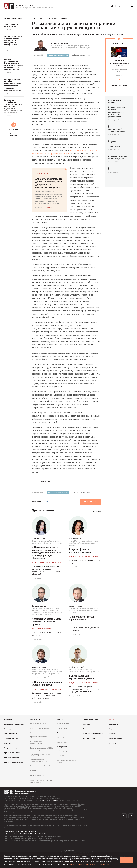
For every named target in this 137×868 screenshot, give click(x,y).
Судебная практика (11, 738)
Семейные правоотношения (40, 728)
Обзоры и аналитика (90, 719)
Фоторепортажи (89, 738)
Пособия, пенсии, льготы (39, 776)
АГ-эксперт (60, 756)
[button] (119, 79)
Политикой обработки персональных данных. (90, 864)
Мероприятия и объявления (93, 734)
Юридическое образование (14, 762)
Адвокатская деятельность (58, 55)
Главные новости (63, 723)
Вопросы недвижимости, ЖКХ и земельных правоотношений (42, 749)
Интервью (87, 724)
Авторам (112, 734)
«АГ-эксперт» (35, 719)
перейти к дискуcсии (119, 85)
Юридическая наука (11, 757)
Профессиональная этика (80, 55)
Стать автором (52, 18)
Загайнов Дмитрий (76, 667)
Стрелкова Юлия (39, 539)
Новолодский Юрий (60, 43)
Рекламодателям (115, 738)
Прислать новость (63, 728)
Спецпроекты (62, 747)
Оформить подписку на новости (14, 133)
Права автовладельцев (38, 723)
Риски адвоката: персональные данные (81, 677)
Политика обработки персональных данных (20, 831)
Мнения (64, 18)
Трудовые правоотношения (40, 755)
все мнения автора (119, 180)
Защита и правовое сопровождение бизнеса (39, 760)
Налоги (33, 771)
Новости (60, 719)
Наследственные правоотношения (36, 742)
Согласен (126, 860)
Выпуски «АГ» (114, 724)
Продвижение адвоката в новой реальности (47, 683)
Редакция (113, 729)
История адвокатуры (12, 748)
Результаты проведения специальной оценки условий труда (26, 833)
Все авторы (38, 18)
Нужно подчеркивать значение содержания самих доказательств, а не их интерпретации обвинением (46, 553)
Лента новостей (13, 19)
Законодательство (10, 734)
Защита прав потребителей (40, 766)
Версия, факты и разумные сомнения (80, 551)
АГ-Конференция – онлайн (66, 751)
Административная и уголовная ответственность (42, 781)
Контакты (113, 743)
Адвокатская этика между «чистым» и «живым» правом (46, 622)
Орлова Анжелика (76, 539)
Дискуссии (87, 729)
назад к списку (42, 481)
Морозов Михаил (39, 667)
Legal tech (7, 743)
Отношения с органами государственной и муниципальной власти (39, 735)
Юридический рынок (12, 753)
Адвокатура (8, 719)
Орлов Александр (39, 606)
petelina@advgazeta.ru (51, 800)
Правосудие (8, 729)
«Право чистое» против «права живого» (82, 618)
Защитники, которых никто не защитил (67, 761)
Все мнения (97, 511)
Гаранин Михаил (75, 606)
